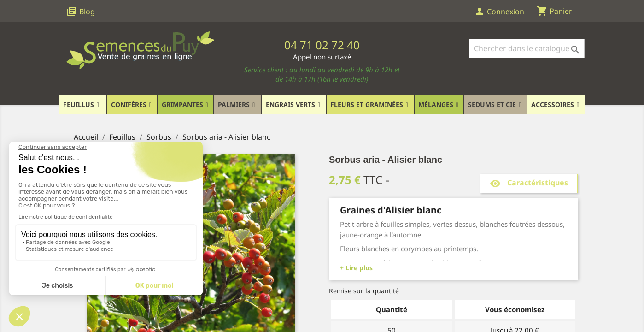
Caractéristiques (529, 183)
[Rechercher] (527, 48)
